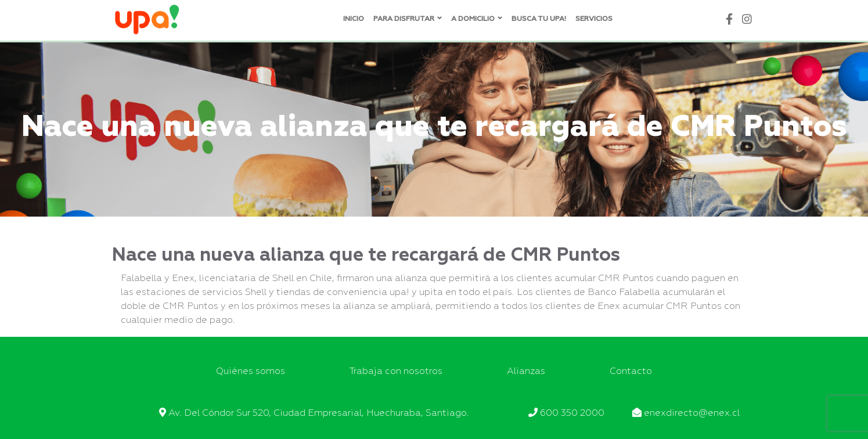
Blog (632, 19)
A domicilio (473, 19)
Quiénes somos (251, 372)
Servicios (594, 19)
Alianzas (526, 372)
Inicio (354, 19)
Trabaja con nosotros (396, 372)
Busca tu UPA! (539, 19)
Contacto (631, 372)
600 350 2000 (572, 413)
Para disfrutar (404, 19)
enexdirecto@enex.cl (692, 413)
